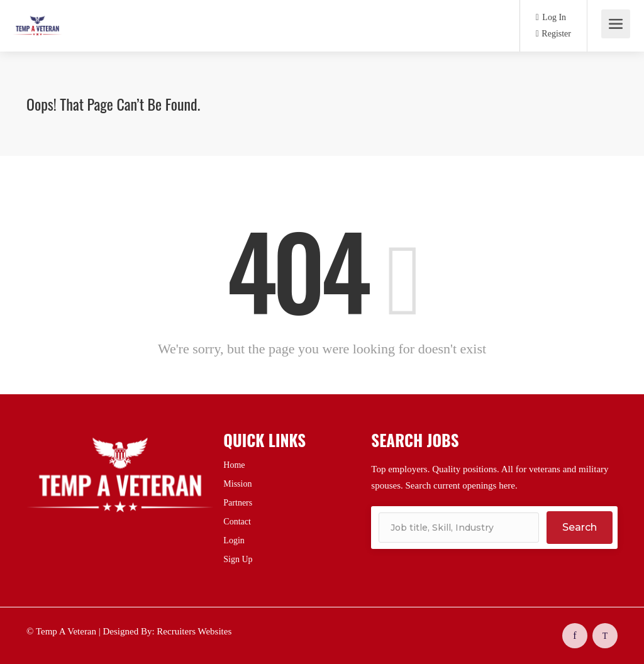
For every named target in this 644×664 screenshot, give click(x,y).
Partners (238, 503)
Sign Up (238, 559)
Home (234, 465)
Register (553, 34)
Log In (551, 17)
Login (234, 540)
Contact (237, 522)
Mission (237, 484)
